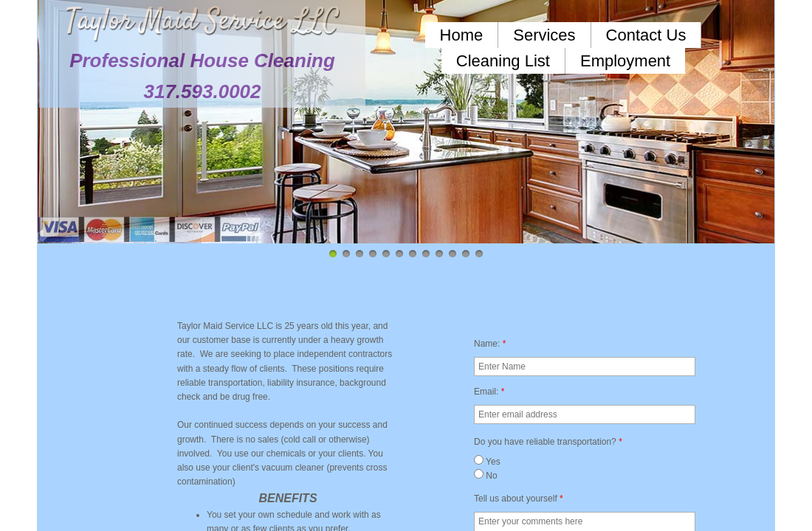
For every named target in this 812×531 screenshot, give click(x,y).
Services (544, 35)
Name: (490, 344)
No (486, 476)
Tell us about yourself (519, 499)
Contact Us (646, 35)
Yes (487, 462)
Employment (625, 61)
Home (462, 35)
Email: (489, 392)
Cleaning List (503, 61)
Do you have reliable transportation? (548, 442)
